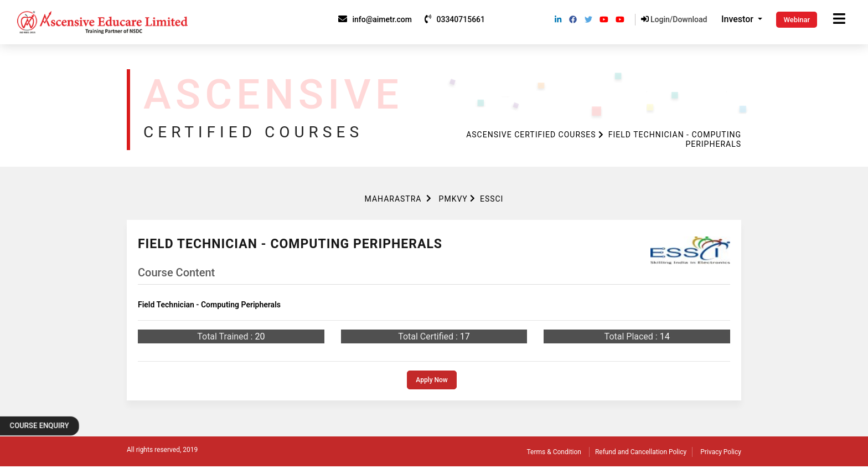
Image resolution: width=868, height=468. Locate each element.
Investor (738, 19)
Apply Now (432, 380)
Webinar (797, 20)
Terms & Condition (554, 452)
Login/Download (674, 19)
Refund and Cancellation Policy (641, 452)
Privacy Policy (721, 452)
